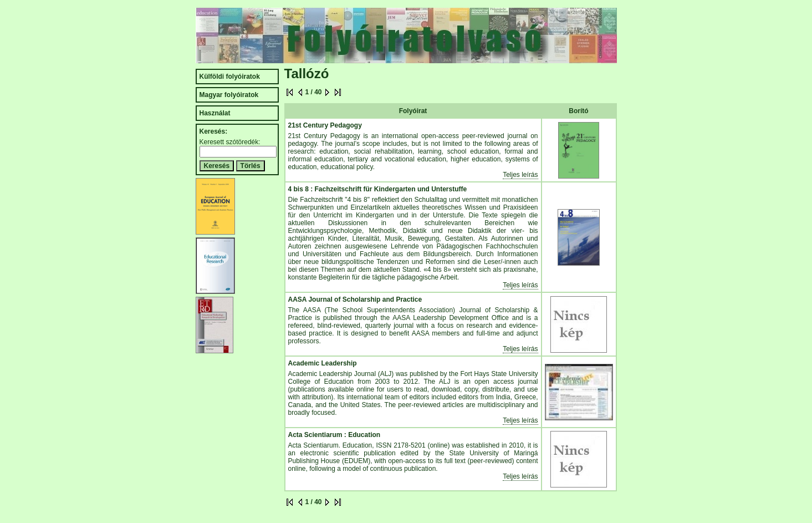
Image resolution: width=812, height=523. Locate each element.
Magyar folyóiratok (229, 95)
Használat (215, 113)
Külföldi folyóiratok (230, 77)
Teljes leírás (520, 175)
